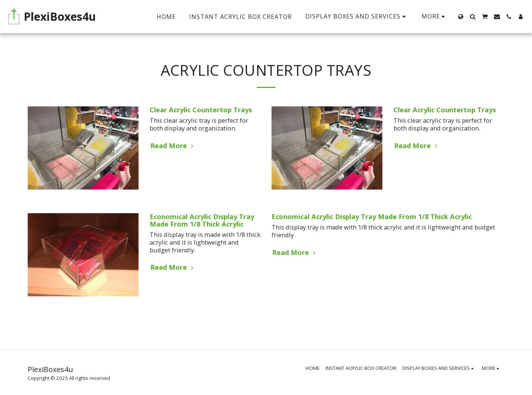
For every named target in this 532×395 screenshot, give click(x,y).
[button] (473, 17)
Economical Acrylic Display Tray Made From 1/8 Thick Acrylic (202, 220)
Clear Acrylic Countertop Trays (201, 110)
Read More (173, 146)
